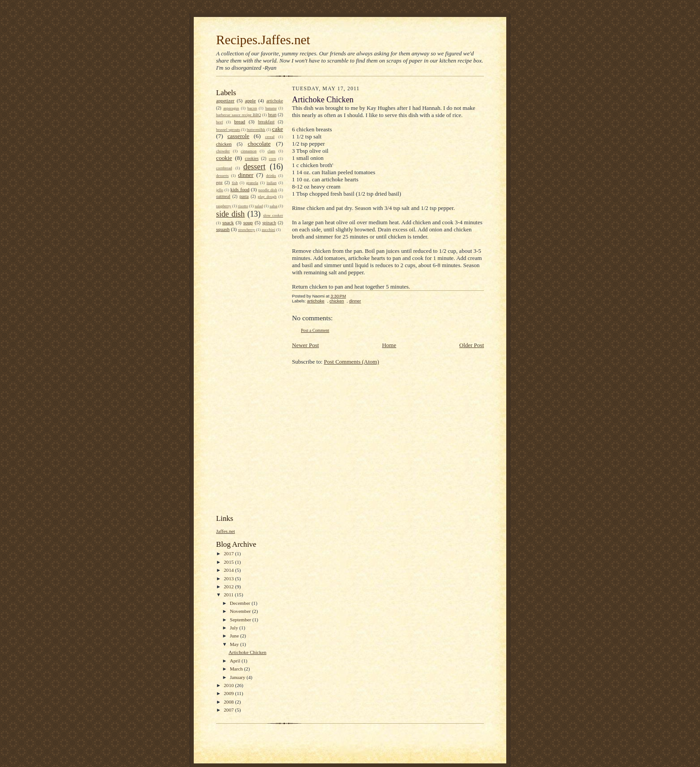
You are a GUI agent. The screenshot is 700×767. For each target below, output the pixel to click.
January (238, 677)
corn (272, 159)
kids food (240, 189)
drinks (271, 176)
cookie (224, 158)
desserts (222, 176)
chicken (224, 144)
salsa (273, 206)
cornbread (224, 168)
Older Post (472, 345)
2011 (229, 595)
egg (219, 182)
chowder (223, 151)
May (235, 644)
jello (220, 190)
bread (240, 122)
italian (271, 183)
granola (252, 183)
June (235, 636)
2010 (229, 685)
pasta (244, 196)
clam (271, 151)
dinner (246, 175)
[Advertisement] (252, 373)
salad (259, 206)
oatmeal (223, 196)
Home (389, 345)
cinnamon (248, 151)
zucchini (268, 230)
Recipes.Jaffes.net (263, 40)
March (237, 669)
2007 (229, 710)
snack (228, 222)
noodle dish (268, 190)
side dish (230, 214)
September (241, 620)
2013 (229, 578)
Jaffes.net (225, 531)
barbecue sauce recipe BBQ (238, 115)
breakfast (266, 122)
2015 (229, 562)
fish (235, 183)
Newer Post (305, 345)
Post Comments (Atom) (352, 362)
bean (272, 115)
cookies (252, 158)
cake (277, 129)
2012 (229, 587)
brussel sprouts (228, 130)
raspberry (224, 206)
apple (250, 101)
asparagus (231, 108)
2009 (229, 693)
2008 (229, 702)
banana (271, 108)
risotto (243, 206)
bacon (252, 108)
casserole (238, 136)
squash (223, 229)
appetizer (225, 101)
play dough (267, 197)
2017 (229, 553)
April (236, 661)
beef (219, 122)
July (235, 628)
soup (248, 222)
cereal (270, 137)
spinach (269, 223)
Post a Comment (315, 330)
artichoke (275, 101)
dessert (254, 167)
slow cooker (273, 215)
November (241, 611)
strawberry (246, 230)
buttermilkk (256, 130)
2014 (229, 570)
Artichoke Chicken (248, 652)
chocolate (259, 144)
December (241, 603)
